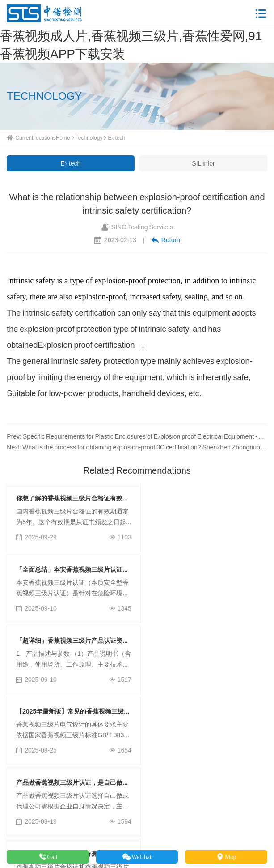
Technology (89, 138)
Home (63, 138)
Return (166, 240)
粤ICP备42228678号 (221, 831)
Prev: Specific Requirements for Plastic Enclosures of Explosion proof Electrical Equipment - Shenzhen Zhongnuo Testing (137, 436)
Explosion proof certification (86, 345)
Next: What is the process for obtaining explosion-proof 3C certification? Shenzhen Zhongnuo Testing (137, 447)
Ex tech (116, 138)
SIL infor (203, 163)
